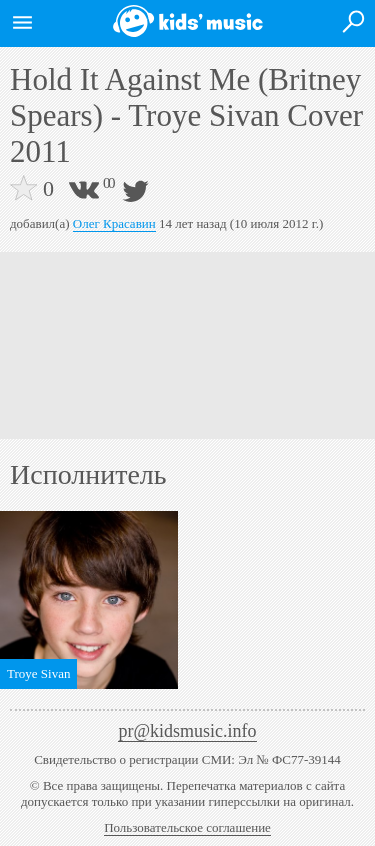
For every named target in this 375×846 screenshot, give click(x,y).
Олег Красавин (114, 223)
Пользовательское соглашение (187, 827)
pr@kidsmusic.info (187, 731)
